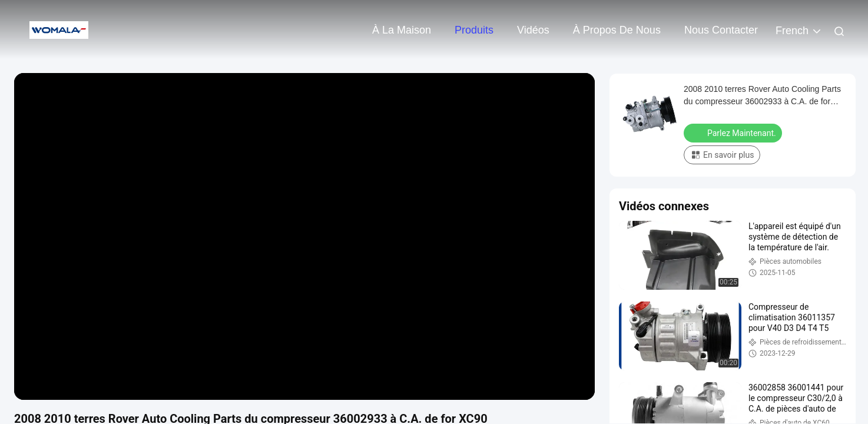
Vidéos (533, 30)
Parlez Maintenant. (734, 132)
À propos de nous (617, 30)
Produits (474, 30)
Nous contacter (721, 30)
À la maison (402, 30)
